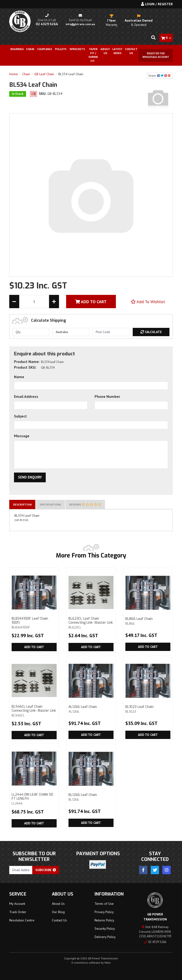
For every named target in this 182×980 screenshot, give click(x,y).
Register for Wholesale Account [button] (156, 55)
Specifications (50, 504)
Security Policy (105, 929)
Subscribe (46, 870)
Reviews (85, 504)
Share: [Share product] (160, 76)
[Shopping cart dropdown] (166, 38)
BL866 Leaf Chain (148, 621)
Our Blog (58, 912)
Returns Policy (104, 920)
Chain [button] (30, 49)
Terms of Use (104, 904)
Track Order (18, 912)
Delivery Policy (105, 937)
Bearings (17, 49)
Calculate (151, 332)
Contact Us (131, 51)
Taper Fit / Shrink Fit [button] (93, 55)
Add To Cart (91, 302)
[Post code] (111, 332)
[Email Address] (21, 870)
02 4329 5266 (155, 942)
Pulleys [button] (61, 49)
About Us (105, 51)
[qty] (31, 332)
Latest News (117, 51)
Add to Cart (34, 647)
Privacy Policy (104, 912)
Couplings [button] (45, 49)
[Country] (71, 332)
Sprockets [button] (77, 49)
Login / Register (157, 4)
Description (22, 504)
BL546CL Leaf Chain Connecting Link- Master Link (34, 711)
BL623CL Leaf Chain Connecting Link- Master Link (91, 623)
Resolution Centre (22, 920)
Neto (108, 963)
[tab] (22, 504)
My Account (17, 904)
